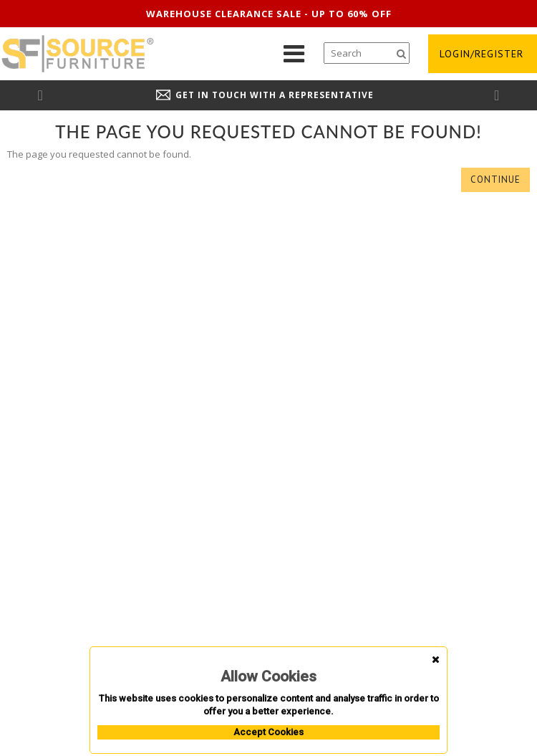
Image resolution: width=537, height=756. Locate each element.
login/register (482, 54)
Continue (495, 180)
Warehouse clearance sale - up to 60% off (269, 14)
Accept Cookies (268, 732)
